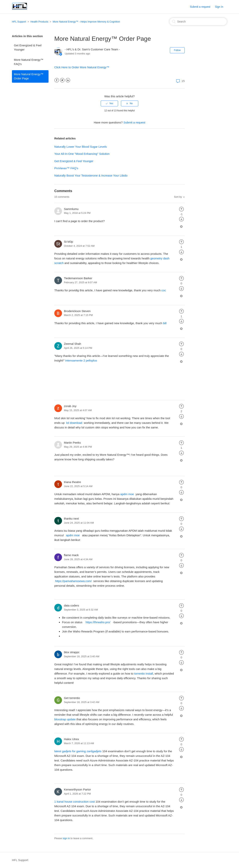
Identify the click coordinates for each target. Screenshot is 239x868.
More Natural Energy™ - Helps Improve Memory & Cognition (86, 22)
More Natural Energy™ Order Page (29, 76)
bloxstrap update (65, 719)
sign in (66, 838)
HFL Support (19, 22)
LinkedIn (68, 80)
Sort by (178, 197)
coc (164, 290)
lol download (75, 423)
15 (180, 81)
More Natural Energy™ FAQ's (29, 62)
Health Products (39, 22)
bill (165, 323)
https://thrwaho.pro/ (98, 622)
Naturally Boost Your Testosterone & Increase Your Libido (91, 175)
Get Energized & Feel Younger (28, 47)
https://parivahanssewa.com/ (74, 581)
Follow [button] (177, 50)
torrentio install (144, 673)
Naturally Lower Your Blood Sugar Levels (81, 147)
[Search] (198, 22)
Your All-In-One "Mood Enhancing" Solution (82, 154)
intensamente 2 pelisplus (82, 360)
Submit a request (200, 7)
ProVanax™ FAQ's (66, 168)
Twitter (62, 80)
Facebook (57, 80)
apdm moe (127, 494)
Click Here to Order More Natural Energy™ (82, 67)
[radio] (109, 103)
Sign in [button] (219, 7)
